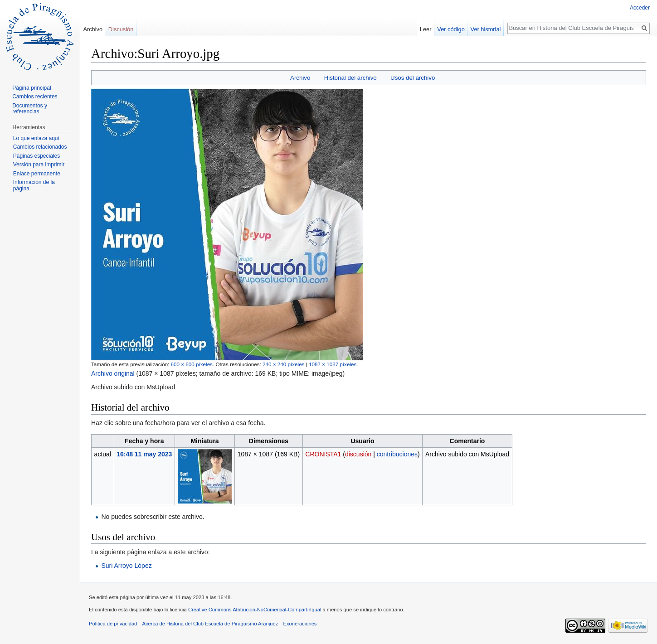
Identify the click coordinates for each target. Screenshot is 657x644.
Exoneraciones (300, 624)
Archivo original (113, 373)
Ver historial (486, 29)
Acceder (640, 8)
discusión (358, 454)
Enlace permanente (37, 174)
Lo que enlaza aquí (36, 138)
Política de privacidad (113, 624)
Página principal (32, 88)
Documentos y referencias (30, 109)
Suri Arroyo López (126, 566)
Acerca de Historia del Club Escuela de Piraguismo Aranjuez (210, 624)
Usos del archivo (413, 78)
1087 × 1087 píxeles (333, 364)
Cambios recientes (35, 97)
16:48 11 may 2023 (144, 454)
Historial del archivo (350, 78)
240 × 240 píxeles (283, 364)
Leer (426, 29)
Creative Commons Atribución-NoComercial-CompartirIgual (255, 610)
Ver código (451, 29)
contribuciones (397, 454)
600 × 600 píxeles (192, 364)
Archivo (300, 78)
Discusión (121, 29)
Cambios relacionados (40, 147)
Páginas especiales (36, 156)
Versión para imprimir (39, 165)
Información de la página (34, 185)
